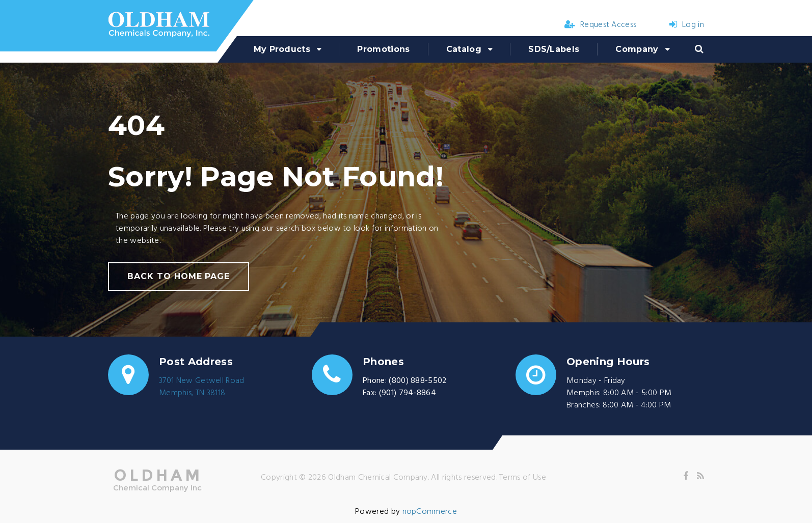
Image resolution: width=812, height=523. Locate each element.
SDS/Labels (554, 49)
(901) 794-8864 (408, 393)
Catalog (464, 49)
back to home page (179, 276)
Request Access (601, 25)
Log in (687, 25)
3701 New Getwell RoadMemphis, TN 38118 (202, 387)
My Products (282, 49)
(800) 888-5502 (418, 381)
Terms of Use (523, 478)
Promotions (383, 49)
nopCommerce (430, 512)
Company (637, 49)
